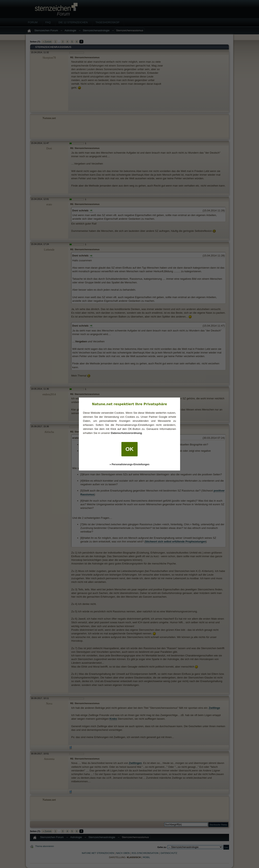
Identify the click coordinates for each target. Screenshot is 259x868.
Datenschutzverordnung (126, 433)
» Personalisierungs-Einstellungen (130, 464)
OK (129, 449)
